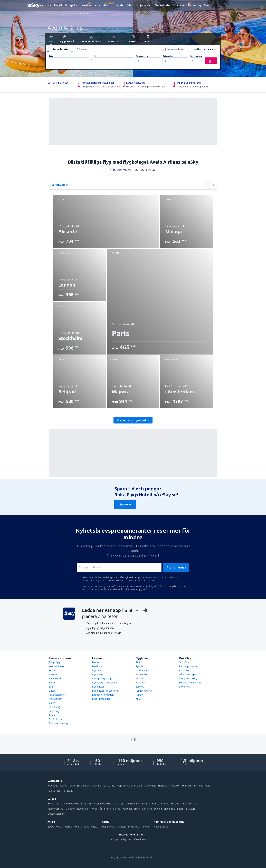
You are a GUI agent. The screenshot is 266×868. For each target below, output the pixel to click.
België (51, 804)
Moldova (70, 809)
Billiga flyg (72, 5)
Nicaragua (186, 786)
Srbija (137, 809)
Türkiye (145, 827)
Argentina (53, 786)
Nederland (83, 809)
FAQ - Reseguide (101, 699)
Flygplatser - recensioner (106, 691)
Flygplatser (98, 687)
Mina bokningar (187, 674)
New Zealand (161, 827)
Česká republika (103, 804)
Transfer (179, 5)
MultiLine (97, 666)
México (175, 786)
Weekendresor (91, 5)
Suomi (181, 809)
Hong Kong (108, 827)
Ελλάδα (165, 804)
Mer (207, 5)
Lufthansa (141, 670)
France (155, 804)
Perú (208, 786)
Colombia (96, 786)
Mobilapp (97, 662)
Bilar (130, 5)
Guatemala (150, 786)
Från (51, 56)
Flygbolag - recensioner (105, 683)
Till (95, 56)
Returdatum (168, 56)
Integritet (184, 687)
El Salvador (83, 786)
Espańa (146, 804)
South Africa (90, 827)
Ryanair (140, 666)
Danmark (118, 804)
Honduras (163, 786)
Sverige (158, 809)
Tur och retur (61, 49)
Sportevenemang (58, 723)
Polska (117, 809)
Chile (72, 786)
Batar (52, 691)
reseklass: (198, 49)
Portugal (127, 809)
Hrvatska (176, 804)
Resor (107, 5)
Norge (94, 809)
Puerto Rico (54, 791)
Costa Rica (109, 786)
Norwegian (142, 674)
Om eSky (184, 662)
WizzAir (140, 678)
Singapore (134, 827)
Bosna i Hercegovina (68, 804)
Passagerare (196, 56)
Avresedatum (142, 56)
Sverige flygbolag (101, 678)
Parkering (194, 5)
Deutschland (132, 804)
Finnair (139, 695)
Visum (52, 703)
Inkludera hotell (176, 49)
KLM (138, 699)
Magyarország (55, 809)
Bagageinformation (103, 695)
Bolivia (64, 786)
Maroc (68, 827)
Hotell (52, 683)
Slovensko (169, 809)
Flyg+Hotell (55, 5)
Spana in (125, 504)
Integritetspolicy (188, 678)
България (87, 804)
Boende (118, 5)
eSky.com (126, 839)
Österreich (105, 809)
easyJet (140, 687)
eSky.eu (115, 839)
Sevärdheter (163, 5)
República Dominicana (130, 786)
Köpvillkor (184, 670)
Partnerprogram (188, 666)
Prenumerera (176, 567)
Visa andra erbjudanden (133, 420)
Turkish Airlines (144, 691)
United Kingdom (56, 814)
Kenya (59, 827)
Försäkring (54, 707)
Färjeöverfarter (57, 695)
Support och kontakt (190, 683)
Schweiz (191, 809)
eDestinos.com (142, 839)
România (147, 809)
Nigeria (78, 827)
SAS (138, 662)
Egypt (51, 827)
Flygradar (97, 670)
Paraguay (68, 791)
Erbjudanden (144, 5)
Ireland (187, 804)
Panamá (199, 786)
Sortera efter (60, 185)
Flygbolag (97, 674)
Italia (196, 804)
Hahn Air (140, 683)
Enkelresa (82, 49)
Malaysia (121, 827)
